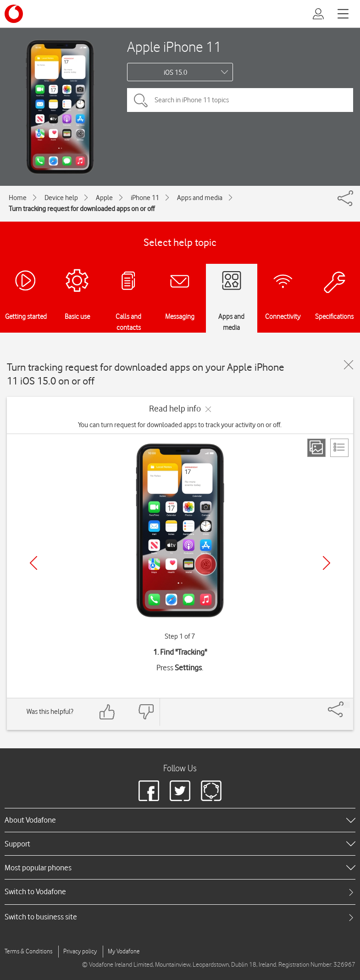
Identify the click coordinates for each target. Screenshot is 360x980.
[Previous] (33, 563)
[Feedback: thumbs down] (146, 712)
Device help (61, 198)
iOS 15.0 (175, 72)
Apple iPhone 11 (174, 47)
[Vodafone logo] (14, 14)
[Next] (327, 563)
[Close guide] (349, 365)
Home (18, 198)
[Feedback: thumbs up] (107, 712)
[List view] (339, 448)
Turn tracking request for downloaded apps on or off (82, 209)
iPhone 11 (145, 198)
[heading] (180, 820)
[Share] (347, 705)
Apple (104, 198)
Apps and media (200, 198)
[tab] (180, 892)
